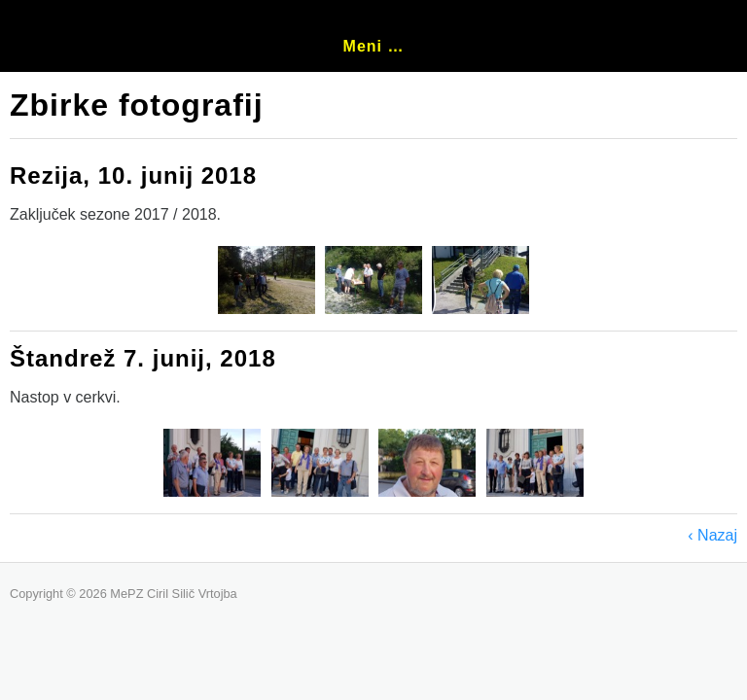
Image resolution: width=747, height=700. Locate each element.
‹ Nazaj (712, 535)
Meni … (374, 46)
